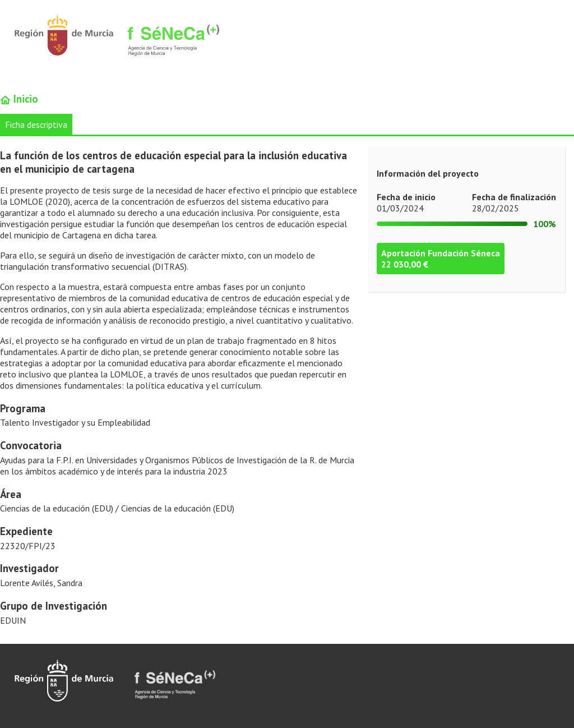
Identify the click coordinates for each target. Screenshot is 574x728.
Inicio (19, 99)
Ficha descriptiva (36, 125)
